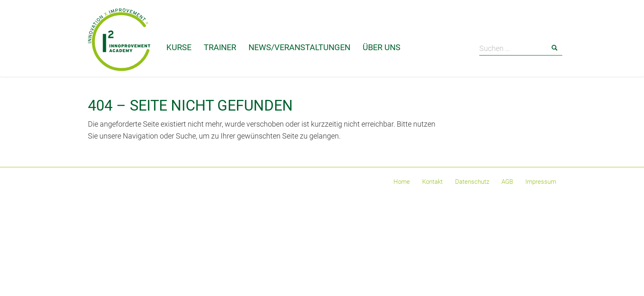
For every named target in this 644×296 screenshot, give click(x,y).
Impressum (541, 182)
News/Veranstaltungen (299, 47)
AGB (507, 182)
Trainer (220, 47)
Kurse (179, 47)
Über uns (382, 47)
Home (402, 182)
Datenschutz (472, 182)
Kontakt (432, 182)
